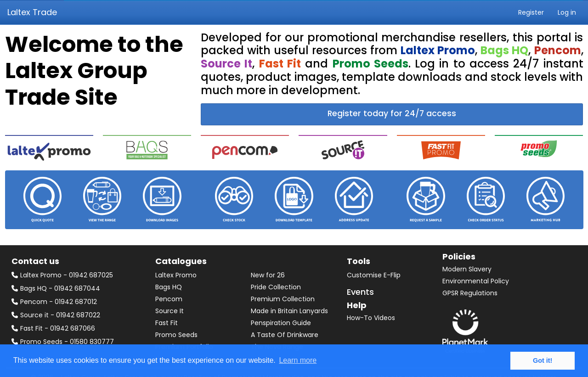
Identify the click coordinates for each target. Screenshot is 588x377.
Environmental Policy (476, 281)
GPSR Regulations (470, 293)
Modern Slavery (467, 269)
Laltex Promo (176, 275)
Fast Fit (167, 323)
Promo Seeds (176, 335)
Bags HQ (169, 287)
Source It (170, 311)
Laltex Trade (32, 12)
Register (531, 12)
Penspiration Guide (281, 323)
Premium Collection (283, 299)
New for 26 (268, 275)
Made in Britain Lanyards (289, 311)
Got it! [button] (543, 360)
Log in (567, 12)
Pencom (169, 299)
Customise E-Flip (374, 275)
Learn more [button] (298, 360)
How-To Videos (371, 318)
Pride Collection (276, 287)
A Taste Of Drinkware (285, 335)
